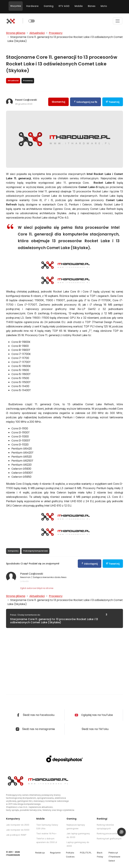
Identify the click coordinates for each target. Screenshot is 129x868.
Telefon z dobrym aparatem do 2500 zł (47, 840)
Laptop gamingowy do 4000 (78, 844)
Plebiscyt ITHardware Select (114, 857)
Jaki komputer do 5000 (18, 830)
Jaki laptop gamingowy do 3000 (78, 835)
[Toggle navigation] (118, 21)
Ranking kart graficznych (109, 839)
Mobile (79, 6)
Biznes (92, 6)
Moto (104, 6)
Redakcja (40, 853)
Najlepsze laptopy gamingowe (76, 827)
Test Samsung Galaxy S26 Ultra (47, 827)
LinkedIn (25, 581)
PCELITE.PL (86, 853)
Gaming (49, 6)
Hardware (32, 6)
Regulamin (55, 853)
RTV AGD (64, 6)
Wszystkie (16, 6)
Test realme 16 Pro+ (46, 834)
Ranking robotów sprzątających (105, 827)
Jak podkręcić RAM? (16, 835)
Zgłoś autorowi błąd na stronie (37, 588)
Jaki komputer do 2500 (18, 825)
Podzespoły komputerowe (36, 551)
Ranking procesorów (107, 834)
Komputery (13, 551)
